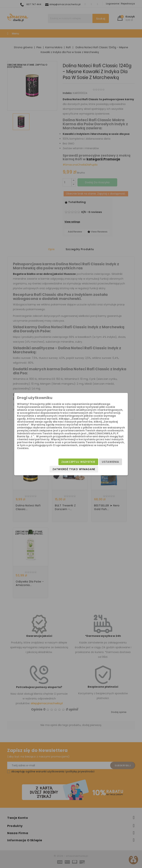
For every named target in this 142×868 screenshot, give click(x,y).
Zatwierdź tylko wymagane (74, 469)
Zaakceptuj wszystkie (78, 462)
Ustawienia (110, 462)
